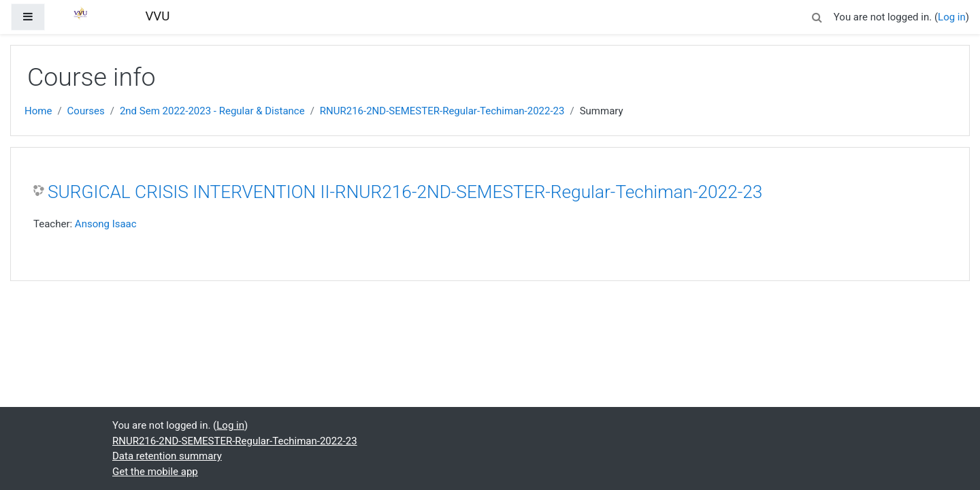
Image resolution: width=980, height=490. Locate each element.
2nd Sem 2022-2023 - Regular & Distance (212, 111)
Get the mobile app (155, 472)
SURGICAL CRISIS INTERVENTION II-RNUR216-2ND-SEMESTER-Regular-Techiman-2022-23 (405, 192)
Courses (86, 111)
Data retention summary (167, 456)
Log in (952, 17)
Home (38, 111)
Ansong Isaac (106, 224)
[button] (817, 15)
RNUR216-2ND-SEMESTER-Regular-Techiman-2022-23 (442, 111)
